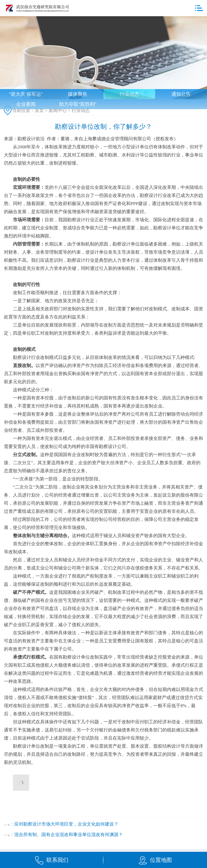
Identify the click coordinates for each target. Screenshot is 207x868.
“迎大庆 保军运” (26, 94)
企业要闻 (26, 104)
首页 (39, 110)
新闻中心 (58, 110)
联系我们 (57, 860)
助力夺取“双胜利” (78, 104)
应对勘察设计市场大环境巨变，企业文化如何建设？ (66, 824)
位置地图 (161, 860)
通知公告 (181, 94)
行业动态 (129, 94)
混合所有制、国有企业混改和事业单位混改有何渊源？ (69, 835)
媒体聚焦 (78, 94)
